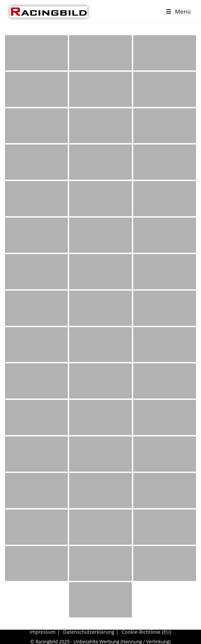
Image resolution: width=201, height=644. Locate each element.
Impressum (43, 632)
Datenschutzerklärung (89, 632)
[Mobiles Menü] (179, 11)
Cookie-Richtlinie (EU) (147, 632)
